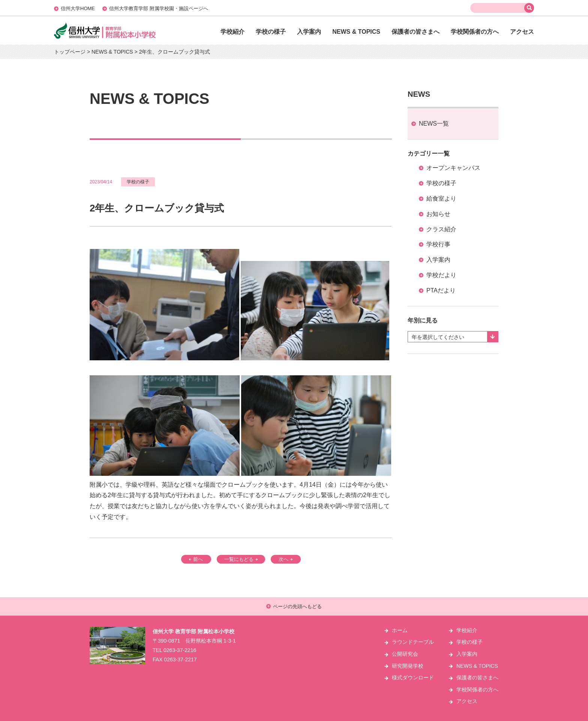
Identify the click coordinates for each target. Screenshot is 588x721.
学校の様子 (271, 32)
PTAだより (441, 290)
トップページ (70, 52)
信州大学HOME (78, 8)
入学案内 (309, 32)
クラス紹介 (441, 229)
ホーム (400, 630)
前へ (196, 559)
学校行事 (438, 244)
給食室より (441, 199)
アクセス (522, 32)
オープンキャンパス (453, 168)
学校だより (441, 275)
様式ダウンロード (413, 678)
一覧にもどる (241, 559)
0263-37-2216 (180, 650)
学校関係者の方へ (475, 32)
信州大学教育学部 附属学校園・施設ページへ (159, 8)
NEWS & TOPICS (356, 32)
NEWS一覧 (434, 124)
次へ (286, 559)
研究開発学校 (408, 666)
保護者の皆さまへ (415, 32)
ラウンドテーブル (413, 642)
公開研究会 (405, 654)
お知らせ (438, 214)
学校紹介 (232, 32)
